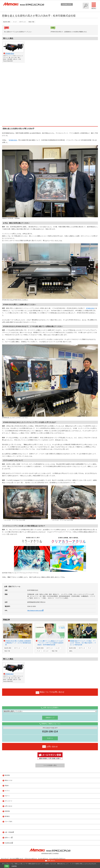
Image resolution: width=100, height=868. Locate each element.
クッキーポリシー (43, 858)
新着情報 (7, 811)
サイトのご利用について (16, 858)
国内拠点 (7, 816)
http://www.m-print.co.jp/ (36, 610)
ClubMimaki (8, 843)
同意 (7, 866)
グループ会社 (8, 821)
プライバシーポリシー (31, 858)
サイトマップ (5, 858)
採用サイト (8, 838)
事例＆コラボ (8, 780)
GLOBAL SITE (67, 4)
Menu (94, 6)
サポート (50, 738)
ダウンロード (8, 801)
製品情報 (7, 775)
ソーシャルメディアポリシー (57, 858)
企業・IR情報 (9, 832)
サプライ (7, 791)
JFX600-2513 (13, 140)
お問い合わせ (8, 806)
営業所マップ (50, 718)
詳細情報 (14, 866)
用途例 (7, 786)
